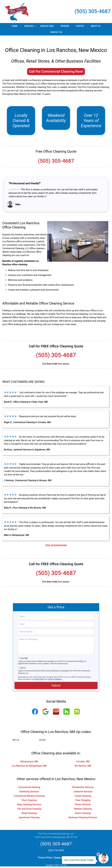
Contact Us (56, 32)
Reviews (65, 26)
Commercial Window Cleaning (29, 789)
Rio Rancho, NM (83, 759)
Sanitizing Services (29, 785)
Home (15, 26)
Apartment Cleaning (29, 811)
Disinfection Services (83, 781)
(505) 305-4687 (93, 11)
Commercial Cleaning (29, 781)
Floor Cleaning (29, 794)
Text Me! (24, 652)
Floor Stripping (83, 794)
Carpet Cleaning (83, 789)
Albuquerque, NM (29, 755)
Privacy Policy (40, 673)
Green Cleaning (83, 807)
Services (30, 27)
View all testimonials (56, 539)
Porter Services (83, 798)
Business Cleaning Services (83, 811)
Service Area (47, 26)
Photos (80, 26)
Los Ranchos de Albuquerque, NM (29, 759)
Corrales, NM (83, 755)
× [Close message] (94, 857)
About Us (95, 26)
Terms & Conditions (55, 673)
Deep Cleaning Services (29, 798)
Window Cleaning (83, 802)
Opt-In (23, 661)
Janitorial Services (83, 785)
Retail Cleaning (29, 807)
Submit (56, 679)
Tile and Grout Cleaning (29, 802)
